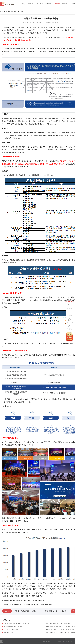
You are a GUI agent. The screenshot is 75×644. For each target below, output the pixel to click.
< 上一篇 (7, 611)
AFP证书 (11, 442)
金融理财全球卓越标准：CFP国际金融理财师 (29, 611)
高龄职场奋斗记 (9, 632)
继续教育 (65, 4)
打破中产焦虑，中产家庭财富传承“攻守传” (17, 623)
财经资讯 (57, 4)
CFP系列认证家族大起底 (11, 629)
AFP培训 (50, 530)
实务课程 (48, 4)
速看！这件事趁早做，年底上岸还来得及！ (59, 623)
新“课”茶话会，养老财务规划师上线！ (58, 611)
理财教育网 (6, 399)
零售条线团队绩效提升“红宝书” (13, 626)
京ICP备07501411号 (48, 641)
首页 (23, 4)
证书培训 (31, 4)
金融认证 (13, 11)
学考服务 (40, 4)
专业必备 (20, 11)
